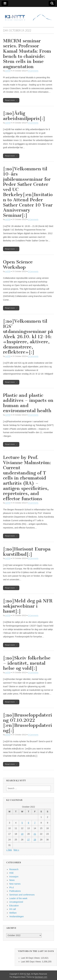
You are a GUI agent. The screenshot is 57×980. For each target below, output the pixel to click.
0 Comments (33, 71)
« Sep (9, 850)
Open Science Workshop (18, 265)
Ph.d (11, 887)
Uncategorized (16, 902)
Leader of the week (18, 898)
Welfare (13, 913)
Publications (15, 891)
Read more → (11, 100)
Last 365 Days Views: (31, 962)
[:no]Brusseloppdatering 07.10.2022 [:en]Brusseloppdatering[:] (28, 723)
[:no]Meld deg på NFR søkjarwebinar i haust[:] (28, 606)
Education (14, 906)
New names (15, 884)
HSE (11, 873)
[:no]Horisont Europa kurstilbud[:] (27, 552)
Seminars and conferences (22, 895)
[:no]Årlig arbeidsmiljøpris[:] (24, 116)
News (12, 880)
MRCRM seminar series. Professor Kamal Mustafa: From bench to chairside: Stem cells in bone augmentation (27, 54)
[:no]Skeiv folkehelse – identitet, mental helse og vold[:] (27, 663)
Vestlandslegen (16, 916)
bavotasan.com (41, 977)
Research (14, 869)
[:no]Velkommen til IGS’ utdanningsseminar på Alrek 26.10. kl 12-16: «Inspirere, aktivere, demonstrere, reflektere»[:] (28, 337)
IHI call (13, 909)
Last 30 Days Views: (31, 958)
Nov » (16, 850)
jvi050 (8, 71)
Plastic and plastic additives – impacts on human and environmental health (28, 403)
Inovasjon (14, 877)
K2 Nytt (27, 974)
